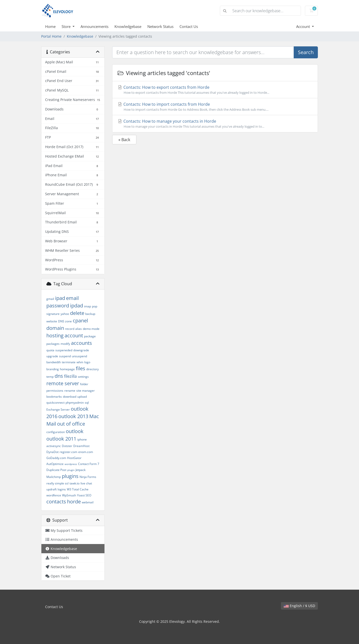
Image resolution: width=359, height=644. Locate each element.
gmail (50, 299)
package (90, 336)
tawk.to (75, 483)
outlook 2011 (61, 439)
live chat (86, 483)
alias (79, 329)
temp (50, 377)
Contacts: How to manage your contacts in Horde (215, 124)
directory (92, 369)
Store (67, 26)
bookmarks (54, 397)
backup (90, 314)
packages (53, 344)
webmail (88, 502)
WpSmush (69, 495)
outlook (75, 431)
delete (77, 313)
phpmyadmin (75, 403)
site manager (86, 391)
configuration (56, 432)
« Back (124, 140)
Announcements (94, 26)
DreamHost (81, 446)
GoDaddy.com (56, 458)
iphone (82, 439)
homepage (67, 369)
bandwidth (54, 362)
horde (74, 502)
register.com (68, 452)
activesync (54, 446)
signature (53, 314)
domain (55, 328)
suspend (65, 356)
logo (87, 362)
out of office (71, 424)
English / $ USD (299, 606)
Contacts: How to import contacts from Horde (215, 107)
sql (87, 403)
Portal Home (51, 36)
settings (83, 377)
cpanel (80, 321)
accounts (82, 343)
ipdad (77, 306)
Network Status (160, 26)
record (70, 329)
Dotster (67, 446)
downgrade (81, 350)
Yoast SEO (84, 495)
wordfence (54, 495)
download (70, 397)
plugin (71, 470)
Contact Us (189, 26)
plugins (70, 476)
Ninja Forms (88, 477)
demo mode (91, 329)
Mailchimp (54, 477)
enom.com (86, 452)
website (52, 321)
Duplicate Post (56, 470)
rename (70, 391)
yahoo (65, 314)
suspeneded (64, 350)
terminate (69, 362)
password (58, 306)
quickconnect (55, 403)
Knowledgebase (128, 26)
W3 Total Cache (78, 489)
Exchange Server (58, 410)
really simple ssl (57, 483)
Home (50, 26)
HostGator (74, 458)
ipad (60, 298)
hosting (55, 335)
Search (306, 52)
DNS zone (65, 321)
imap (88, 306)
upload (82, 397)
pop (95, 306)
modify (65, 344)
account (74, 335)
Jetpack (81, 470)
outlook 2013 (73, 416)
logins (62, 489)
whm (80, 362)
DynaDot (52, 452)
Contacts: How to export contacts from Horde (215, 90)
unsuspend (79, 356)
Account (304, 26)
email (72, 298)
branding (53, 369)
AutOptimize (55, 464)
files (81, 368)
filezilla (70, 376)
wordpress (71, 464)
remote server (63, 383)
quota (50, 350)
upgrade (52, 356)
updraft (51, 489)
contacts (56, 502)
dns (59, 376)
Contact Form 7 (89, 464)
